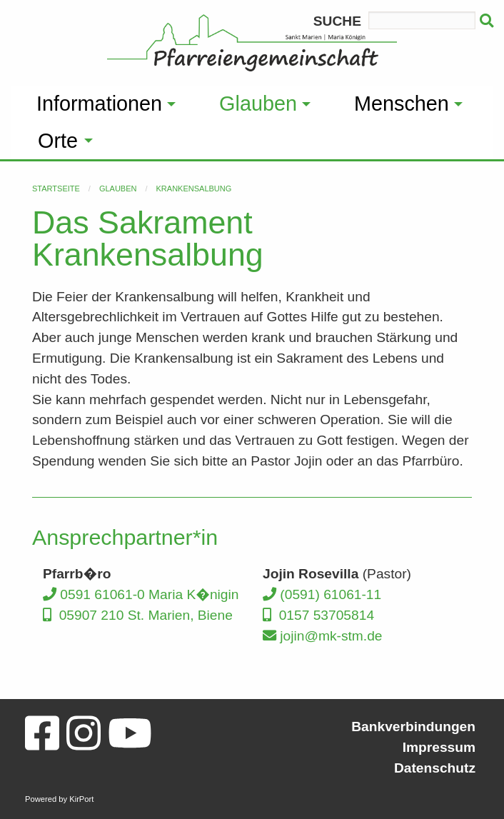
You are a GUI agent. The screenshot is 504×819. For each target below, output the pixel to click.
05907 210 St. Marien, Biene (138, 615)
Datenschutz (435, 768)
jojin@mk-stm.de (323, 636)
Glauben (118, 189)
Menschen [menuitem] (402, 104)
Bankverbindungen (413, 727)
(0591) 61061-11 (322, 594)
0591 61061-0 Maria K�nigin (141, 594)
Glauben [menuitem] (258, 104)
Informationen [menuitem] (99, 104)
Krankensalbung (194, 189)
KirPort (81, 799)
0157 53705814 (318, 615)
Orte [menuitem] (58, 141)
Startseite (56, 189)
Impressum (439, 747)
